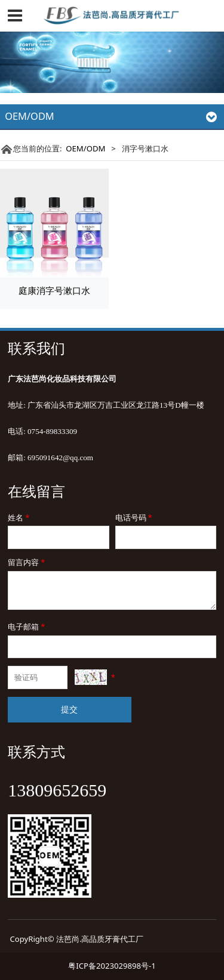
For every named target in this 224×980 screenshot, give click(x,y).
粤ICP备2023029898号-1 (112, 966)
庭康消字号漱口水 (54, 290)
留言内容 (27, 562)
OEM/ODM (85, 148)
